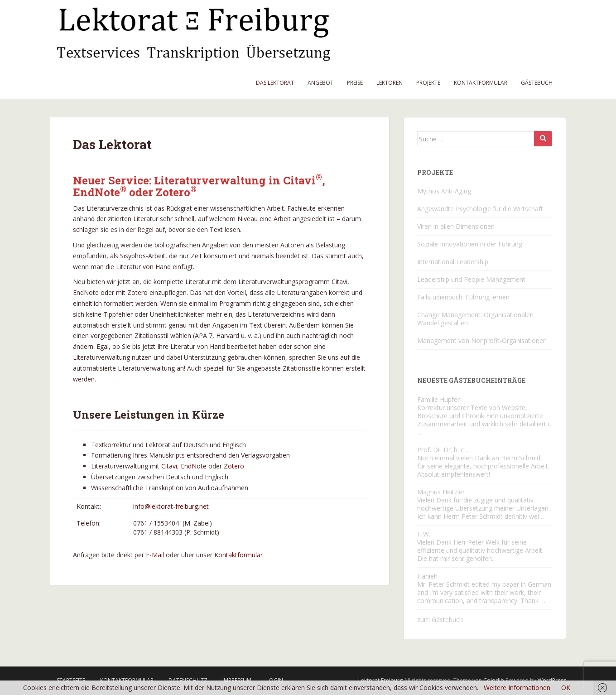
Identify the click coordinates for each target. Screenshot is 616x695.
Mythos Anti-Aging (444, 191)
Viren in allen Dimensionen (456, 226)
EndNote (194, 466)
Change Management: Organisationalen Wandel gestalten (475, 319)
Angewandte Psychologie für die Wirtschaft (480, 209)
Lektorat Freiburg (380, 680)
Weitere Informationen (517, 688)
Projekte (428, 83)
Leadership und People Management (471, 279)
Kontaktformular (481, 83)
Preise (355, 83)
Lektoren (390, 83)
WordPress (552, 680)
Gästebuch (537, 83)
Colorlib (494, 680)
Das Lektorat (275, 83)
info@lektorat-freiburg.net (171, 506)
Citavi (169, 466)
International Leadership (453, 262)
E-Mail (155, 555)
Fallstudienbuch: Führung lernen (463, 297)
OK (566, 688)
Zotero (234, 466)
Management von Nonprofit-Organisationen (482, 340)
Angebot (320, 83)
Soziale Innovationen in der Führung (470, 244)
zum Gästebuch (440, 620)
